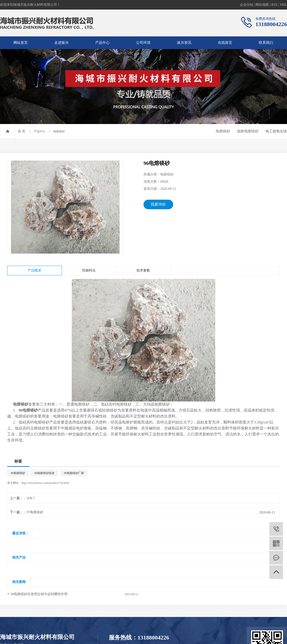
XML (283, 5)
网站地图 (262, 5)
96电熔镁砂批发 (44, 473)
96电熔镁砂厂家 (74, 473)
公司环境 (143, 43)
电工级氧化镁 (276, 131)
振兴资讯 (184, 43)
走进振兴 (61, 43)
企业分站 (247, 5)
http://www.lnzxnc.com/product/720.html (45, 483)
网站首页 (21, 43)
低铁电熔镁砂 (248, 131)
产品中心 (102, 43)
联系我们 (266, 43)
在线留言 (225, 43)
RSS (274, 5)
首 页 (22, 131)
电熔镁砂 (59, 131)
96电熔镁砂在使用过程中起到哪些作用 (39, 594)
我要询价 (158, 204)
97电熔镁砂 (35, 512)
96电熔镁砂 (18, 473)
